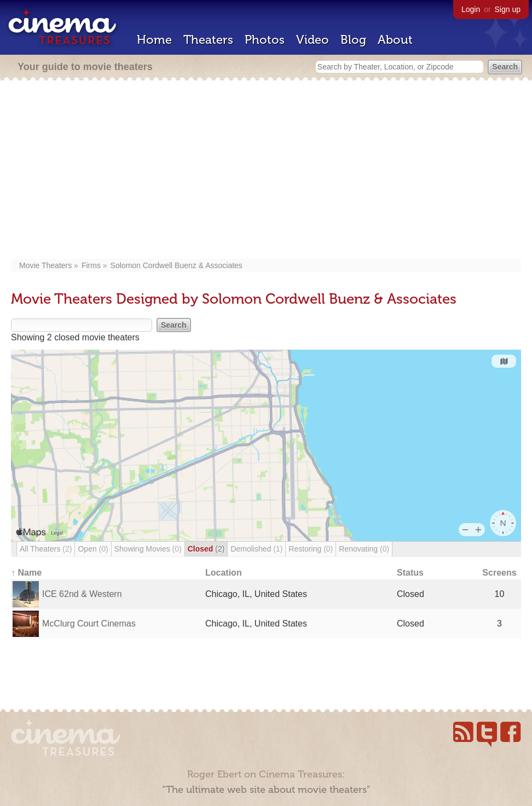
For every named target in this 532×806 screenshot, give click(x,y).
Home (154, 40)
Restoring (311, 549)
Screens (499, 573)
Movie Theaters (45, 265)
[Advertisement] (266, 171)
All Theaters (46, 549)
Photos (265, 40)
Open (93, 549)
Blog (353, 40)
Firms (91, 265)
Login (471, 9)
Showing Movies (148, 549)
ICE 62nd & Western (82, 594)
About (395, 40)
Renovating (364, 549)
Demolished (256, 549)
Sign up (508, 9)
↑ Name (26, 573)
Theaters (208, 40)
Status (410, 573)
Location (224, 573)
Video (313, 40)
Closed (206, 549)
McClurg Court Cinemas (89, 624)
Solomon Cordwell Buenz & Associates (177, 265)
